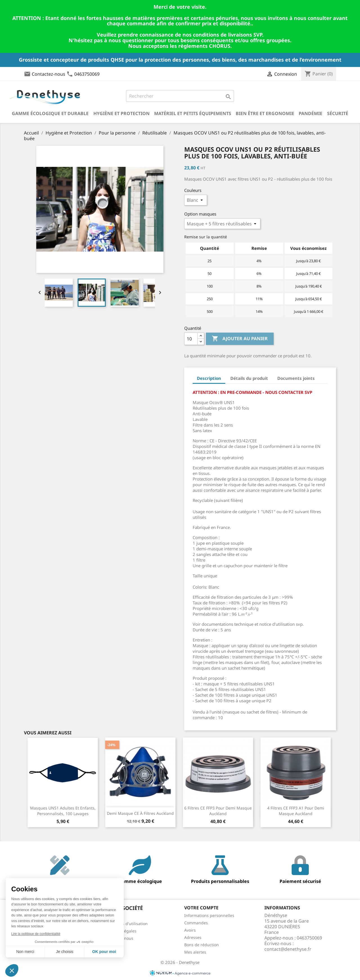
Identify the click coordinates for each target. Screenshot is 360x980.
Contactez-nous (49, 74)
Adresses (193, 937)
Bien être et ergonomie (265, 113)
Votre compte (201, 908)
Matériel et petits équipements (193, 113)
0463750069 (87, 74)
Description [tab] (209, 378)
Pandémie (310, 113)
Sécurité (338, 113)
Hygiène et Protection (121, 113)
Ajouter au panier (240, 339)
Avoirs (190, 930)
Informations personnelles (209, 915)
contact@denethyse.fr (288, 949)
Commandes (196, 923)
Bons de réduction (202, 945)
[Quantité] (191, 339)
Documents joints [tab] (296, 378)
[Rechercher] (180, 96)
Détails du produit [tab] (249, 378)
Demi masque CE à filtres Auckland (140, 813)
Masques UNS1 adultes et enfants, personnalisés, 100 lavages (63, 811)
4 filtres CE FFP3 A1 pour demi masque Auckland (296, 811)
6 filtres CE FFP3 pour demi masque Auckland (218, 811)
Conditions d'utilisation (126, 924)
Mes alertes (195, 952)
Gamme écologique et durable (50, 113)
